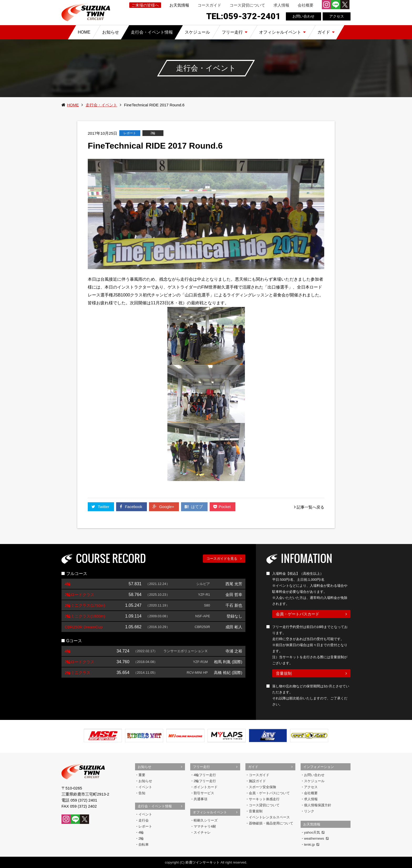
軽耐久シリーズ (206, 820)
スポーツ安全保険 (262, 787)
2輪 (141, 838)
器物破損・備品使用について (271, 823)
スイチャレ (202, 832)
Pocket (223, 507)
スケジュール (314, 781)
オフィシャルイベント (210, 812)
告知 (142, 793)
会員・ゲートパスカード (298, 614)
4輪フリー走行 (205, 775)
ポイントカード (206, 787)
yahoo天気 (314, 832)
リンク (309, 811)
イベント (145, 787)
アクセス (337, 16)
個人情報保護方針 (318, 805)
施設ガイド (257, 781)
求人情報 (281, 5)
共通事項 (200, 799)
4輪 (141, 832)
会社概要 (306, 5)
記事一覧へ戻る (310, 507)
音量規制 (284, 673)
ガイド (253, 767)
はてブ (194, 507)
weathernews (316, 838)
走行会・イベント (101, 105)
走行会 (144, 820)
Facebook (132, 507)
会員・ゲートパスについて (269, 793)
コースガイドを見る (222, 559)
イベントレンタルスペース (269, 817)
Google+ (164, 507)
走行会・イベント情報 (155, 806)
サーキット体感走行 (264, 799)
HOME (73, 105)
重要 (142, 775)
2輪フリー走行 (205, 781)
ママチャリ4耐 (205, 826)
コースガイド (209, 5)
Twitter (101, 507)
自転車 (144, 845)
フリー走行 (201, 767)
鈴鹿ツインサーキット (203, 862)
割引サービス (204, 793)
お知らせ (145, 767)
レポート (145, 826)
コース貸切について (247, 5)
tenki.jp (312, 845)
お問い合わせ (303, 16)
